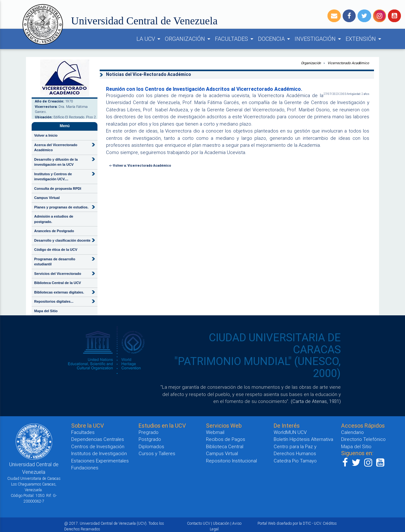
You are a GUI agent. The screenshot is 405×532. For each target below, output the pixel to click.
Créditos (330, 523)
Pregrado (149, 432)
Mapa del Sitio (46, 311)
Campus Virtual (47, 198)
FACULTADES (235, 39)
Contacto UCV (199, 523)
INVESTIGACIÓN (319, 39)
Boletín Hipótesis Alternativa (303, 439)
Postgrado (150, 439)
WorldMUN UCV (290, 432)
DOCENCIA (275, 39)
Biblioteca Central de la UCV (58, 283)
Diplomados (151, 446)
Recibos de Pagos (226, 439)
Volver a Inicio (46, 135)
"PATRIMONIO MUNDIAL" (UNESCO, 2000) (258, 367)
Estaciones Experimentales (100, 461)
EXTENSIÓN (364, 39)
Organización (311, 63)
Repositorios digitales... (54, 301)
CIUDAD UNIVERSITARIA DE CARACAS (275, 343)
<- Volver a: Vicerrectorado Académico (140, 166)
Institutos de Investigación (99, 453)
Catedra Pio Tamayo (295, 461)
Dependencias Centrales (98, 439)
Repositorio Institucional (231, 461)
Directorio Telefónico (363, 439)
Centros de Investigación (98, 446)
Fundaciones (85, 468)
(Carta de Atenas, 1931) (316, 401)
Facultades (83, 432)
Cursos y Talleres (157, 453)
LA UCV (149, 39)
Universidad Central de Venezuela (144, 21)
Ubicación (221, 523)
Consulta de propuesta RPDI (58, 189)
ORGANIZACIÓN (189, 39)
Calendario (352, 432)
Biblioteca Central (225, 446)
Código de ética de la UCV (56, 250)
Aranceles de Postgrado (54, 231)
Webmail (215, 432)
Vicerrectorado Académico (348, 63)
